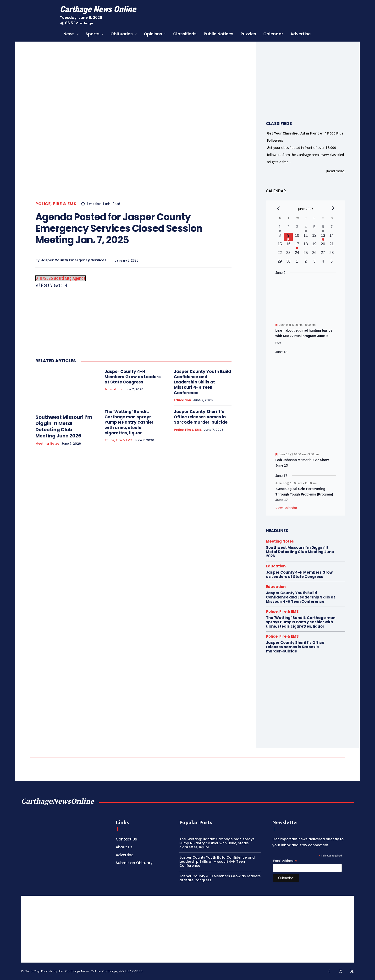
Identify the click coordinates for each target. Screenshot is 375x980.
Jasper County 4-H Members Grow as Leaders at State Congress (133, 377)
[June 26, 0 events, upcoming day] (314, 254)
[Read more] (336, 171)
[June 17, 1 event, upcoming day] (297, 246)
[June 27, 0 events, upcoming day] (323, 254)
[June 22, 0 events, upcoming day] (280, 254)
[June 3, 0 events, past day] (297, 228)
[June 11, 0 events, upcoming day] (306, 237)
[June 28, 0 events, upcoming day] (331, 254)
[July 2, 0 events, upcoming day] (306, 263)
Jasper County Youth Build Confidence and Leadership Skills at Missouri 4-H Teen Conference (202, 382)
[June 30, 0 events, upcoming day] (288, 263)
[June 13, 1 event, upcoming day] (323, 237)
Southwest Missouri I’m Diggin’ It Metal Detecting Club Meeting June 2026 (64, 426)
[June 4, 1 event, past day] (306, 228)
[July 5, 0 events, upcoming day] (331, 263)
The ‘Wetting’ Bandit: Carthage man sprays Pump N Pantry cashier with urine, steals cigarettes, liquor (129, 422)
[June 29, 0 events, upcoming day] (280, 263)
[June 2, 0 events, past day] (288, 228)
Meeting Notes (47, 444)
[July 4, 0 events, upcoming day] (323, 263)
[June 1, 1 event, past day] (280, 228)
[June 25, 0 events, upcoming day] (306, 254)
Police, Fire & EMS (56, 204)
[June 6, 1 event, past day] (323, 228)
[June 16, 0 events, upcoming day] (288, 246)
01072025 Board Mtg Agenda (61, 278)
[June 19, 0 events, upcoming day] (314, 246)
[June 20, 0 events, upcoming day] (323, 246)
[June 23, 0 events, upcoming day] (288, 254)
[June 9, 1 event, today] (288, 237)
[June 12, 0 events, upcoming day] (314, 237)
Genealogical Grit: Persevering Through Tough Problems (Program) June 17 (304, 494)
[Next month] (333, 208)
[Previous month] (278, 208)
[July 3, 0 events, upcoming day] (314, 263)
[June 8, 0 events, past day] (280, 237)
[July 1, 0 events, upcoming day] (297, 263)
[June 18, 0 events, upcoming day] (306, 246)
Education (113, 389)
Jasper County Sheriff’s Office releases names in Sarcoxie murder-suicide (201, 417)
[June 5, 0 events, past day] (314, 228)
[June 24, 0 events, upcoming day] (297, 254)
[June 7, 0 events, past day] (331, 228)
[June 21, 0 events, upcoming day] (331, 246)
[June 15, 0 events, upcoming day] (280, 246)
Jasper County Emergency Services (74, 260)
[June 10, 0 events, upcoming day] (297, 237)
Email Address (285, 861)
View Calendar (286, 508)
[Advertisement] (187, 929)
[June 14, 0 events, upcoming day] (331, 237)
